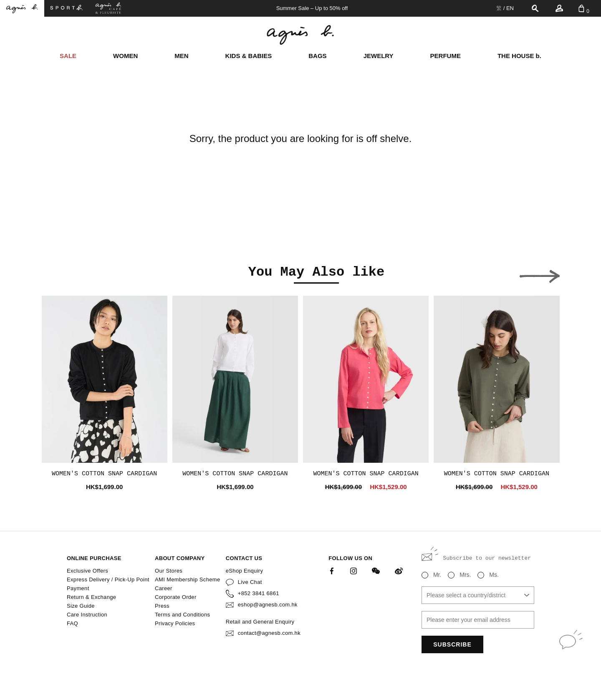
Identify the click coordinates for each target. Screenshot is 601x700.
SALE (68, 56)
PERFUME (446, 56)
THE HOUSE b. (519, 56)
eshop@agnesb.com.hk (268, 605)
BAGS (317, 56)
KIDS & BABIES (249, 56)
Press (162, 606)
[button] (62, 274)
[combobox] (478, 595)
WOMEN (125, 56)
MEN (181, 56)
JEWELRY (379, 56)
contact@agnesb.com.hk (269, 633)
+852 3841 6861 (259, 593)
